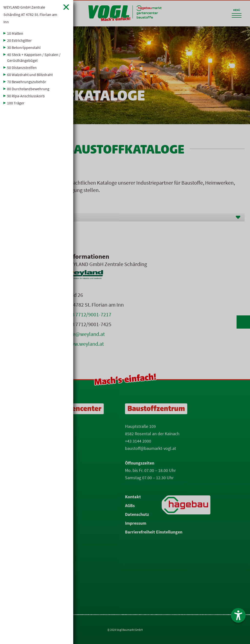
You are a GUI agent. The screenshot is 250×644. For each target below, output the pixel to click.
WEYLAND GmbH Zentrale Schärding (30, 14)
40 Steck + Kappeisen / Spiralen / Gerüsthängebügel (34, 57)
